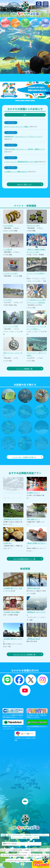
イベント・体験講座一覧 (24, 369)
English (36, 838)
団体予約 (28, 835)
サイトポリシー (18, 835)
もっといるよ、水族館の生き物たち (24, 457)
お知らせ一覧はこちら (24, 184)
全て (25, 115)
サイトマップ (16, 838)
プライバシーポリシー (41, 835)
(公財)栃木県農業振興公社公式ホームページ (37, 724)
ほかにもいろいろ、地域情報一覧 (24, 654)
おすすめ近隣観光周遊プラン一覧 (24, 559)
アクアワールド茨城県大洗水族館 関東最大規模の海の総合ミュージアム (13, 713)
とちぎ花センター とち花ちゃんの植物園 (25, 736)
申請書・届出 (6, 835)
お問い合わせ (27, 838)
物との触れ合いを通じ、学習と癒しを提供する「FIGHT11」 (37, 713)
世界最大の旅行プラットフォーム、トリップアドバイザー (13, 724)
